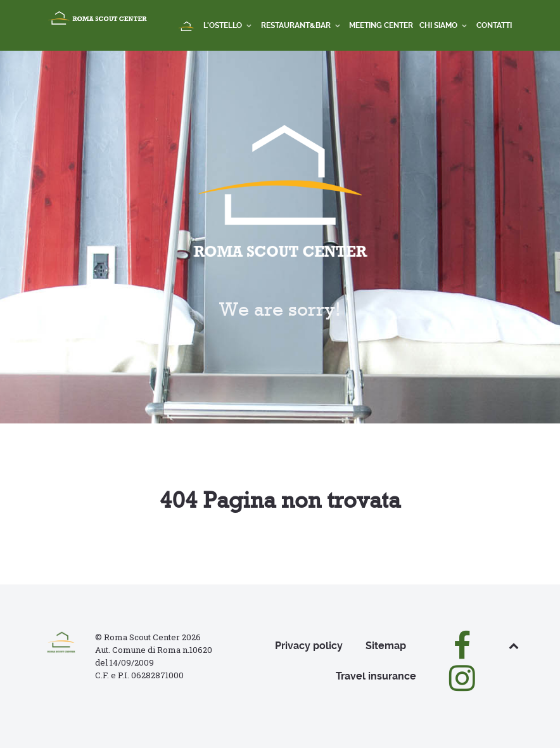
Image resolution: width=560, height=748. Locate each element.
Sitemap (386, 646)
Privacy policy (309, 646)
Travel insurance (376, 676)
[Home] (187, 27)
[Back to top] (514, 646)
